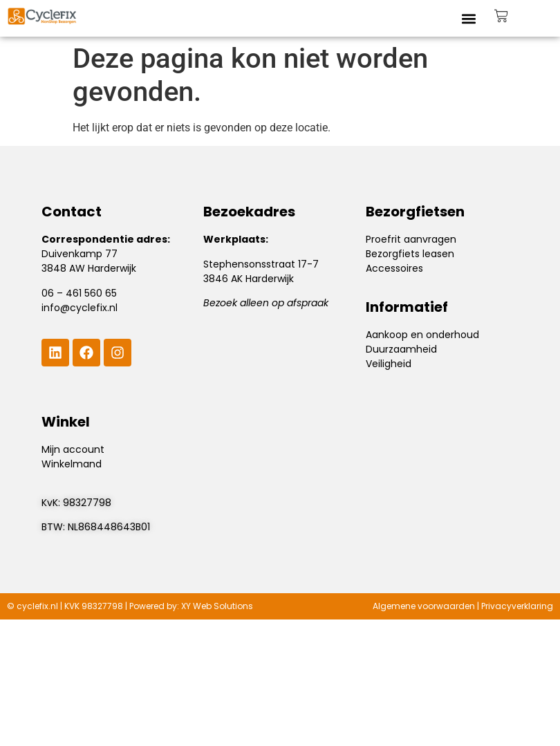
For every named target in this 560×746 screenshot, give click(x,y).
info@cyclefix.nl (80, 308)
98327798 (87, 503)
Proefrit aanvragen (411, 239)
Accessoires (394, 268)
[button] (469, 18)
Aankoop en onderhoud (422, 335)
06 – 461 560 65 (79, 293)
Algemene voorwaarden (424, 606)
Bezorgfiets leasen (410, 254)
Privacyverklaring (517, 606)
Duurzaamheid (401, 349)
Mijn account (73, 449)
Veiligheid (389, 364)
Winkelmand (72, 464)
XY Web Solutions (217, 606)
